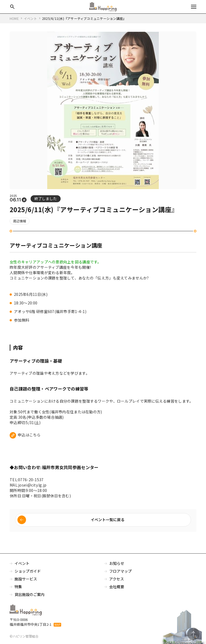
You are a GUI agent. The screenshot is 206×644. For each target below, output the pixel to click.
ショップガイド (28, 574)
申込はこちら (29, 437)
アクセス (117, 582)
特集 (18, 590)
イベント (22, 566)
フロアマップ (120, 574)
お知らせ (117, 566)
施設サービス (26, 582)
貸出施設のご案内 (30, 597)
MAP (57, 628)
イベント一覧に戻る (108, 522)
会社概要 (117, 590)
